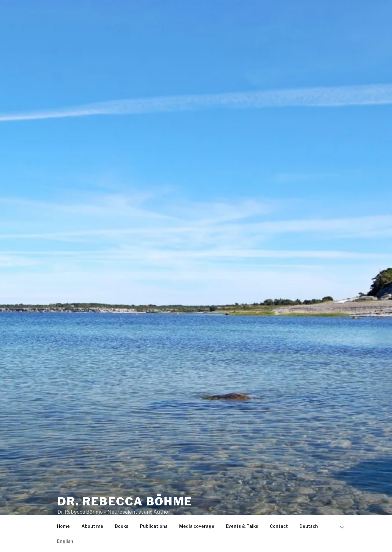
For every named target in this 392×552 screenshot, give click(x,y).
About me (92, 526)
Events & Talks (242, 526)
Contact (279, 526)
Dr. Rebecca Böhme (125, 501)
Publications (154, 526)
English (65, 541)
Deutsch (309, 526)
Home (63, 526)
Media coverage (197, 526)
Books (122, 526)
